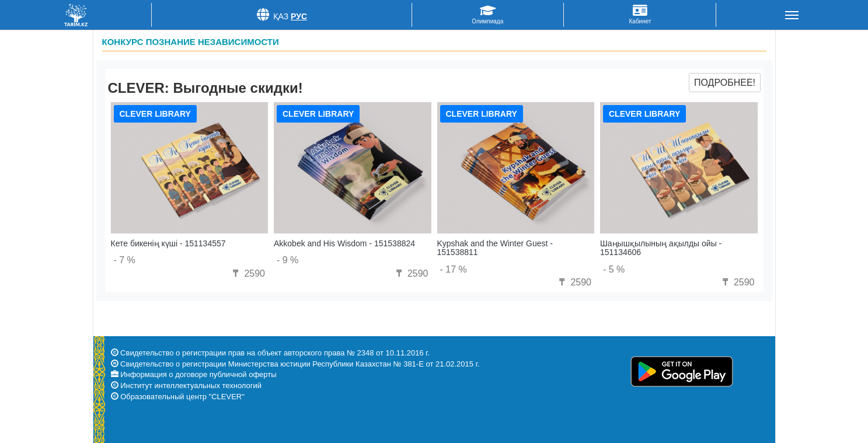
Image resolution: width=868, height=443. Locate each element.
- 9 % (287, 260)
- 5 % (614, 269)
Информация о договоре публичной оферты (198, 374)
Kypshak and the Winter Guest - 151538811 (495, 248)
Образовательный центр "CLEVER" (182, 397)
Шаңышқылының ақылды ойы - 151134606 (661, 248)
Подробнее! (725, 83)
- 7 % (125, 260)
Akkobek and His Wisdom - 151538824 (344, 243)
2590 (247, 273)
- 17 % (454, 269)
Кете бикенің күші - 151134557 (168, 243)
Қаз (281, 16)
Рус (299, 16)
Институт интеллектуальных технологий (191, 386)
